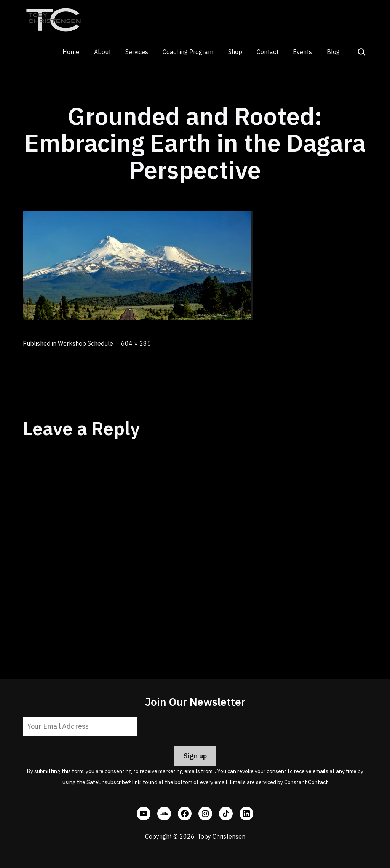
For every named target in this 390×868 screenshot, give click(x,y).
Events (302, 52)
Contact (268, 52)
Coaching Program (188, 52)
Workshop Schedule (86, 343)
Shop (235, 52)
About (102, 52)
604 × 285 (136, 343)
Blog (333, 52)
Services (137, 52)
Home (71, 52)
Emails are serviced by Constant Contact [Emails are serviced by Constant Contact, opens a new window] (279, 782)
